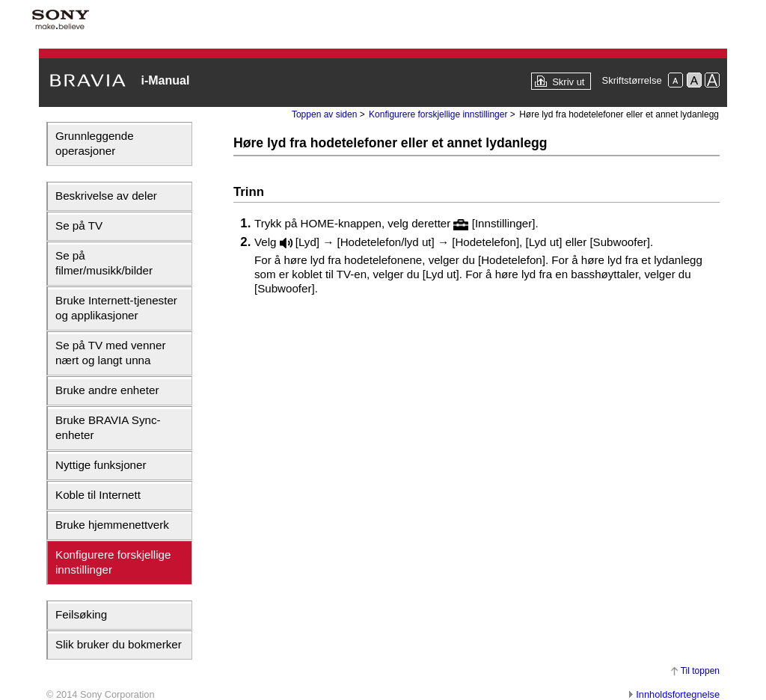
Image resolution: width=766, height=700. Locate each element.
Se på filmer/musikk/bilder (104, 263)
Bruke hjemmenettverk (112, 525)
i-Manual (165, 80)
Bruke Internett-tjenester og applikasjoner (116, 308)
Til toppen (700, 671)
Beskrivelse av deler (106, 196)
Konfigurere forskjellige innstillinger (113, 562)
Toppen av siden (324, 114)
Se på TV (79, 225)
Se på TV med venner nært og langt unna (110, 353)
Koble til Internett (98, 495)
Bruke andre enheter (107, 390)
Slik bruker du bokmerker (119, 644)
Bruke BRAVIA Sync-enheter (108, 427)
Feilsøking (81, 614)
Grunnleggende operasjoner (95, 143)
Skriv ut (568, 82)
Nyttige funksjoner (101, 465)
